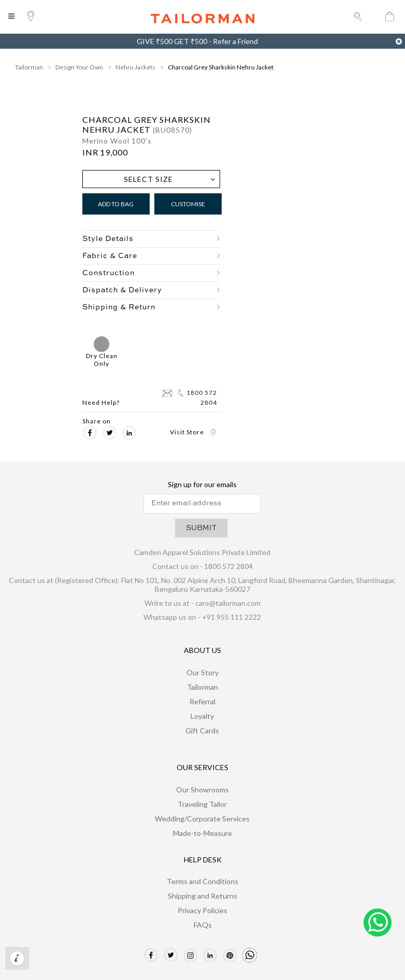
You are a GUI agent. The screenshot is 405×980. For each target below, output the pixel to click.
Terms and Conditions (202, 881)
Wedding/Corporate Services (202, 819)
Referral (202, 701)
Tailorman (29, 67)
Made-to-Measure (202, 833)
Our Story (202, 672)
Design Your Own (79, 67)
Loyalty (202, 716)
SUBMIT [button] (201, 528)
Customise (188, 204)
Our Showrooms (202, 790)
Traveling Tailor (202, 804)
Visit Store (193, 432)
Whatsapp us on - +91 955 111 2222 (202, 617)
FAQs (203, 925)
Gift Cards (202, 730)
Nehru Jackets (135, 67)
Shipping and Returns (202, 896)
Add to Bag (116, 204)
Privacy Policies (202, 910)
